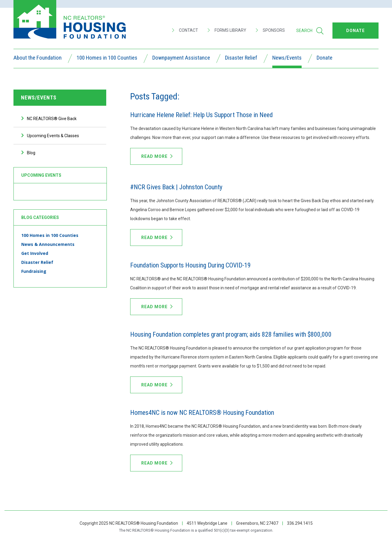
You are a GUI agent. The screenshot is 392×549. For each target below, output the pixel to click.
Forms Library (227, 30)
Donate (325, 58)
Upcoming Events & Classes (53, 136)
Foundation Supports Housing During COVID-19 (190, 265)
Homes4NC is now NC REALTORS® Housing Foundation (202, 413)
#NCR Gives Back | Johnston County (176, 187)
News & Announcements (48, 244)
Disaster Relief (241, 58)
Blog (31, 153)
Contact (185, 30)
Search (310, 31)
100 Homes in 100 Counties (107, 58)
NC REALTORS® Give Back (52, 119)
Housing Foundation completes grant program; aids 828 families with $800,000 (231, 334)
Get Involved (35, 253)
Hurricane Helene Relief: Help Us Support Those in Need (202, 115)
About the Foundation (38, 58)
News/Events (287, 58)
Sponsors (270, 30)
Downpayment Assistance (181, 58)
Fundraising (34, 271)
